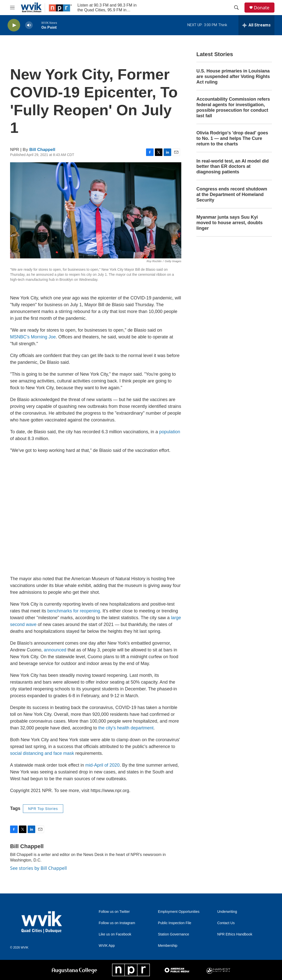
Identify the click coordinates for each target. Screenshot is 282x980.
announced (55, 650)
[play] (14, 25)
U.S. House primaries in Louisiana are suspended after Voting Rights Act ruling (233, 76)
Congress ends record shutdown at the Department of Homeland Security (232, 194)
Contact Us (226, 923)
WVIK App (107, 946)
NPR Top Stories (43, 809)
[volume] (29, 25)
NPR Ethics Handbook (235, 934)
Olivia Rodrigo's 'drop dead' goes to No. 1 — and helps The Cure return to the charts (232, 138)
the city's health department (126, 728)
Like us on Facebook (115, 934)
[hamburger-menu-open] (12, 8)
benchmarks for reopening (74, 611)
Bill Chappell (42, 150)
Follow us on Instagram (117, 923)
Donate (262, 8)
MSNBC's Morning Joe (33, 337)
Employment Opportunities (179, 912)
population (170, 432)
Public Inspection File (174, 923)
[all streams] (256, 25)
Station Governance (173, 934)
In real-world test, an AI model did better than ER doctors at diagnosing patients (233, 167)
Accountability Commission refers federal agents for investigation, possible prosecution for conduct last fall (233, 107)
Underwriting (227, 912)
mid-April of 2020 (102, 765)
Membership (168, 946)
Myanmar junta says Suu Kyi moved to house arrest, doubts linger (230, 223)
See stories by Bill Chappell (38, 868)
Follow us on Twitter (114, 912)
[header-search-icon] (236, 8)
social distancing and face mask (42, 753)
